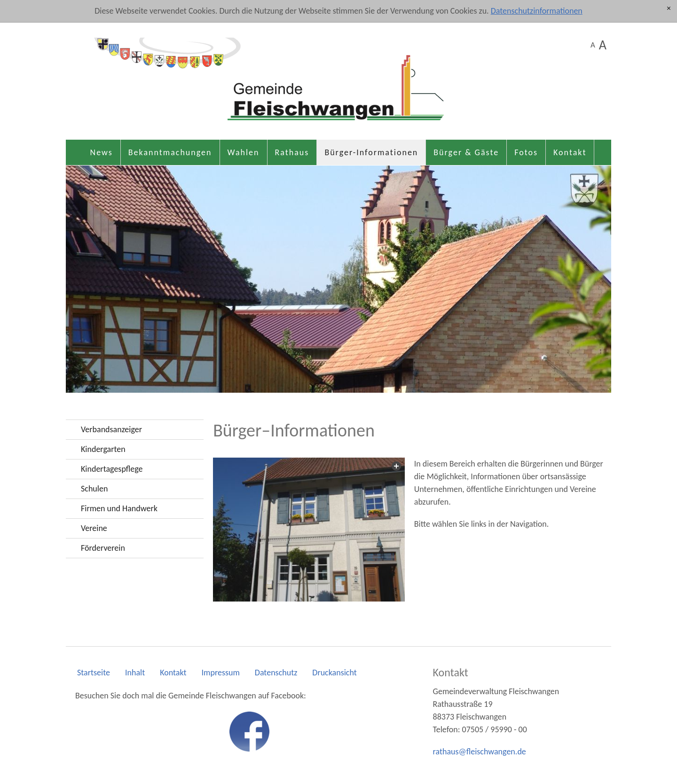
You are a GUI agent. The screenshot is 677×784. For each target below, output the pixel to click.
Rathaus (292, 152)
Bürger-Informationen (371, 152)
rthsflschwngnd (480, 752)
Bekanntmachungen (170, 152)
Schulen (94, 489)
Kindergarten (103, 449)
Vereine (94, 528)
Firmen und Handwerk (119, 508)
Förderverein (103, 548)
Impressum (221, 673)
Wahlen (244, 152)
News (102, 152)
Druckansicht (334, 673)
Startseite (94, 673)
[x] (669, 9)
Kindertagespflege (112, 469)
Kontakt (570, 152)
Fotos (526, 152)
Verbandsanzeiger (111, 429)
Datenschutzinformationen (537, 11)
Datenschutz (276, 673)
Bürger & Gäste (466, 152)
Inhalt (135, 673)
